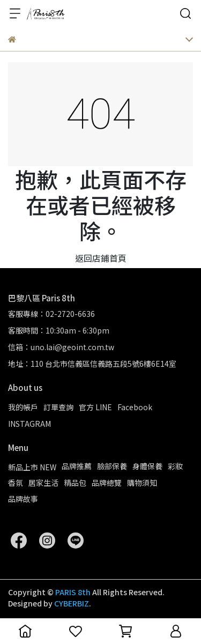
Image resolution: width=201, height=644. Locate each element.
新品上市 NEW (32, 467)
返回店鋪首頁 (101, 258)
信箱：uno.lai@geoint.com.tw (61, 347)
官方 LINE (95, 407)
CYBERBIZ (72, 603)
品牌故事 (23, 499)
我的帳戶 (23, 407)
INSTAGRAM (29, 424)
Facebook (135, 407)
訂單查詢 (58, 407)
